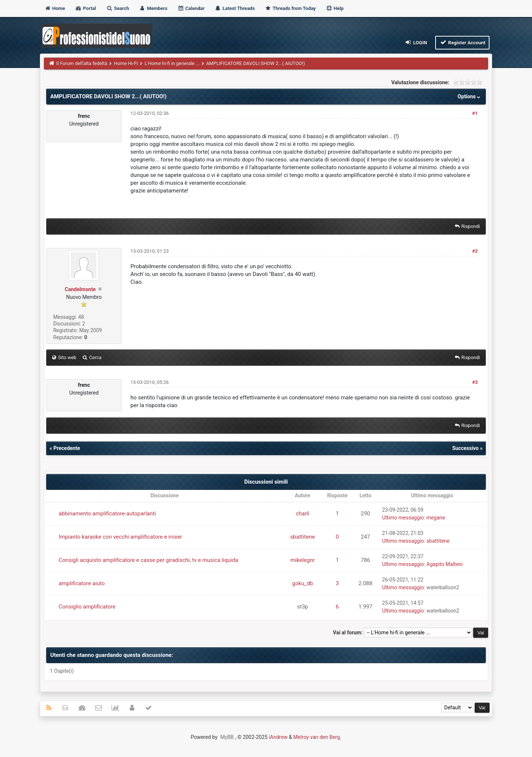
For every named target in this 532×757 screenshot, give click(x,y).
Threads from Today (290, 8)
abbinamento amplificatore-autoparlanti (107, 514)
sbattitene (303, 537)
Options (470, 96)
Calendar (191, 8)
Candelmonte (80, 289)
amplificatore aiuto (82, 583)
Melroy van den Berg (317, 737)
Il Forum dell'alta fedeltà (82, 63)
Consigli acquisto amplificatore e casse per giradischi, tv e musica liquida (149, 560)
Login (416, 42)
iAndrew (278, 737)
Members (153, 8)
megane (436, 518)
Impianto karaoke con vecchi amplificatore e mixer (120, 537)
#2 (475, 251)
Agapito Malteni (444, 564)
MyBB (227, 737)
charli (303, 514)
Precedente (66, 448)
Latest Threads (235, 8)
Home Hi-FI (126, 63)
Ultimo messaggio (403, 518)
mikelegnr (303, 560)
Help (335, 8)
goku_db (303, 583)
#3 (475, 382)
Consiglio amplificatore (87, 607)
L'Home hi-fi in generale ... (172, 63)
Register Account (462, 42)
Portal (86, 8)
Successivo (465, 448)
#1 (475, 113)
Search (117, 8)
